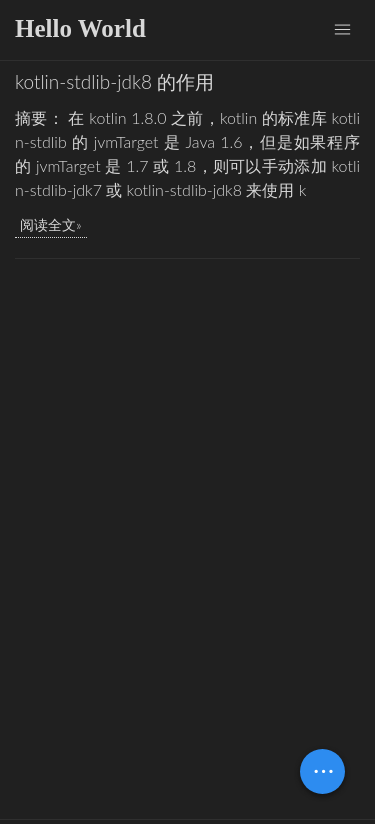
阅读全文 (48, 224)
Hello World (80, 28)
